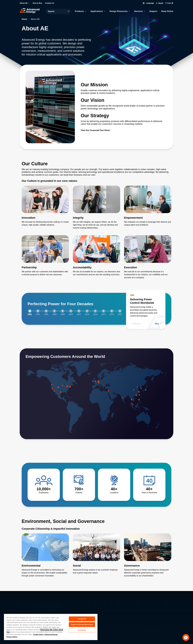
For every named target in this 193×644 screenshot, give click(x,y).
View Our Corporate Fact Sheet (96, 130)
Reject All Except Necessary (82, 625)
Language (148, 3)
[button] (186, 637)
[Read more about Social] (96, 555)
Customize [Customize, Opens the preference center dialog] (82, 631)
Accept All (82, 619)
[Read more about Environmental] (45, 556)
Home (25, 19)
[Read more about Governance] (148, 556)
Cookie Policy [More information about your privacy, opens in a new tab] (38, 634)
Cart (169, 3)
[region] (51, 627)
